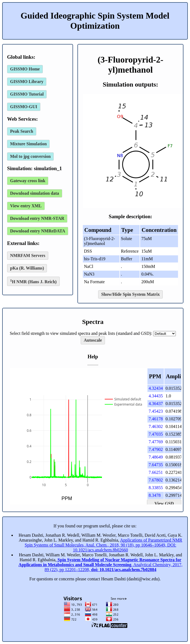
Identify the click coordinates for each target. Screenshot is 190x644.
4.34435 (156, 396)
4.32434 (156, 388)
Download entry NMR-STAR (37, 218)
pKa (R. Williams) (27, 268)
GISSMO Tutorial (27, 94)
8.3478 (155, 495)
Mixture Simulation (28, 144)
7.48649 (156, 457)
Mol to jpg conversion (30, 156)
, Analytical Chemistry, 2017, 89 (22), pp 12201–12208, (100, 565)
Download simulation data (35, 193)
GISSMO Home (25, 69)
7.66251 (156, 472)
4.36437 (156, 404)
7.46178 (156, 419)
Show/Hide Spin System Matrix (130, 294)
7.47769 (156, 442)
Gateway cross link (28, 181)
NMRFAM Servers (28, 255)
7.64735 (156, 465)
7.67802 (156, 480)
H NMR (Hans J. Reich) (33, 281)
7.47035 (156, 434)
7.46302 (156, 426)
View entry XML (26, 206)
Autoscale (93, 340)
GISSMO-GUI (24, 107)
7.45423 (156, 411)
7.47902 (156, 449)
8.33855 (156, 488)
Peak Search (22, 131)
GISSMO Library (27, 82)
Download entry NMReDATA (38, 231)
